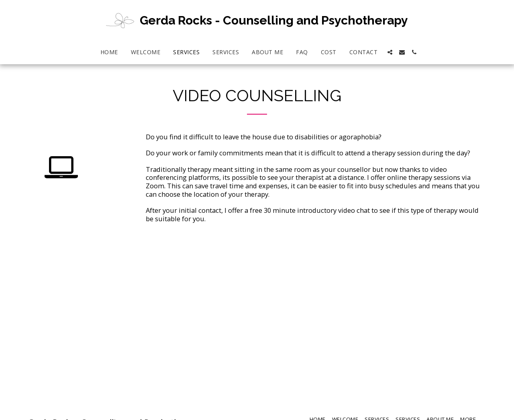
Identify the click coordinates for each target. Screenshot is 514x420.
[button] (390, 52)
